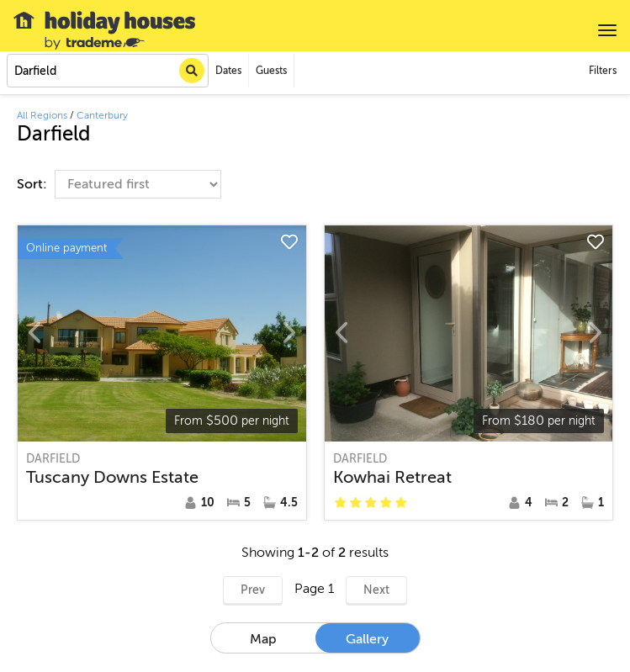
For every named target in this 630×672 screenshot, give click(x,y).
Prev (253, 590)
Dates (228, 71)
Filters (603, 71)
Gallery (367, 639)
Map (263, 639)
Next (376, 590)
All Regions (42, 115)
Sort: (34, 184)
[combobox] (108, 71)
